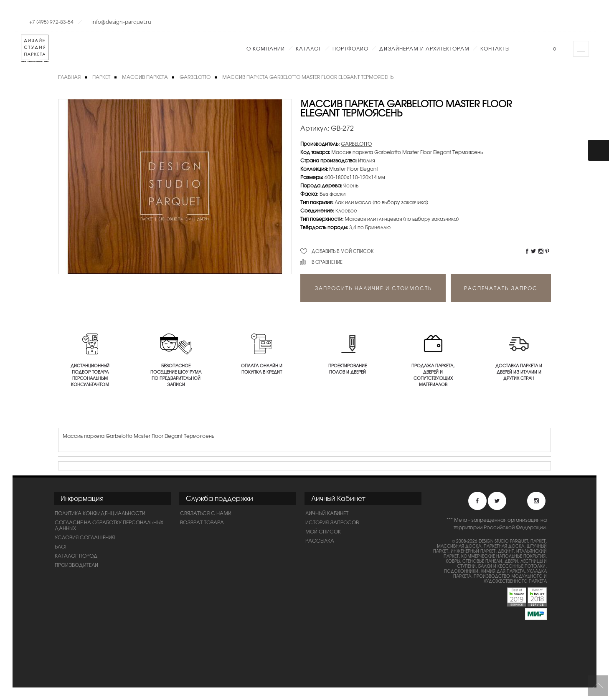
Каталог (309, 48)
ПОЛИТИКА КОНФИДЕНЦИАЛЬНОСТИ (100, 513)
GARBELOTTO (195, 77)
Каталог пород (76, 556)
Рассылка (320, 541)
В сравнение (327, 262)
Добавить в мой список (343, 251)
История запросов (332, 522)
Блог (61, 546)
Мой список (323, 531)
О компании (266, 48)
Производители (76, 565)
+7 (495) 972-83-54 (51, 22)
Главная (69, 77)
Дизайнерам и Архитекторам (424, 48)
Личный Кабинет (327, 513)
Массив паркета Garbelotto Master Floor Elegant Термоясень (308, 77)
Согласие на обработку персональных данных (109, 525)
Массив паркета (145, 77)
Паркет (101, 77)
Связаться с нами (206, 513)
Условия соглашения (85, 537)
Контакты (495, 48)
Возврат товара (202, 522)
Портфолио (350, 48)
